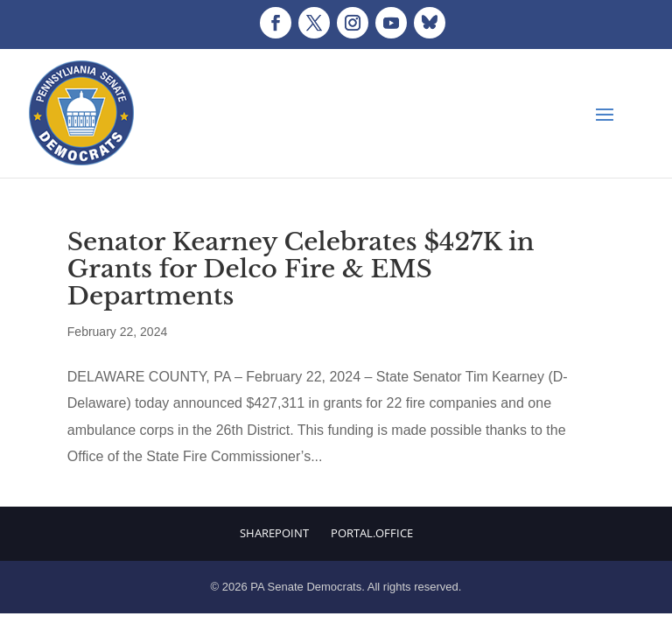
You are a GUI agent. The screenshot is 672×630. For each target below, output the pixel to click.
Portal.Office (372, 533)
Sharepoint (274, 533)
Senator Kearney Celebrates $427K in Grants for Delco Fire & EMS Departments (301, 269)
